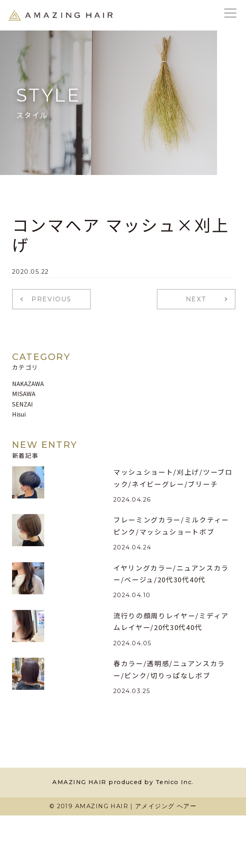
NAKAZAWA (28, 383)
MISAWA (24, 393)
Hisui (19, 414)
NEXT (196, 299)
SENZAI (23, 404)
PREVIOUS (51, 299)
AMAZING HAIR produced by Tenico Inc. (123, 782)
